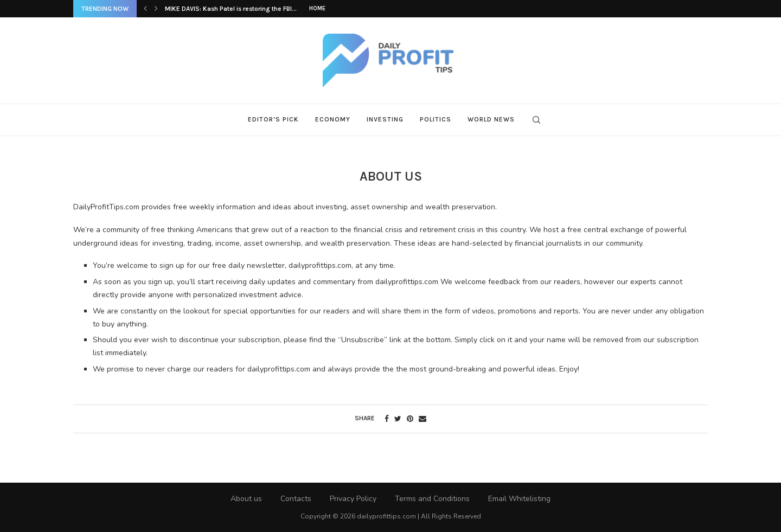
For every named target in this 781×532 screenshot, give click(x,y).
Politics (436, 119)
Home (317, 8)
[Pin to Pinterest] (410, 419)
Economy (333, 119)
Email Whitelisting (519, 499)
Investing (385, 119)
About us (246, 499)
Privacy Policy (353, 499)
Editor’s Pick (273, 119)
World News (491, 119)
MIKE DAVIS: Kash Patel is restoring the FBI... (231, 9)
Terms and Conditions (432, 499)
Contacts (296, 499)
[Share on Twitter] (398, 419)
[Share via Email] (422, 419)
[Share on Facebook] (387, 419)
